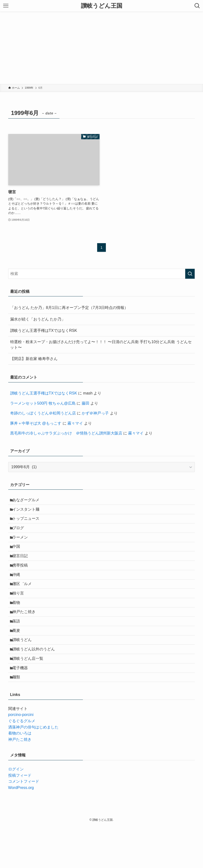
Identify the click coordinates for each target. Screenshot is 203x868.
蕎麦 (19, 661)
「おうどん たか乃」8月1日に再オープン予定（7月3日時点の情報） (69, 308)
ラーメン (23, 547)
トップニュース (29, 524)
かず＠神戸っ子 (95, 413)
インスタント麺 (29, 512)
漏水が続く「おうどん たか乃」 (38, 319)
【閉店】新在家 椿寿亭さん (34, 359)
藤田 (86, 403)
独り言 (21, 615)
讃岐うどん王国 (102, 6)
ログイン (16, 811)
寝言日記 (23, 570)
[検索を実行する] (190, 274)
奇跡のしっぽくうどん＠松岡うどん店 (43, 413)
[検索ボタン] (197, 6)
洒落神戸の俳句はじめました (33, 769)
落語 (19, 649)
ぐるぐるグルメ (22, 763)
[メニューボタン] (6, 6)
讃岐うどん (25, 672)
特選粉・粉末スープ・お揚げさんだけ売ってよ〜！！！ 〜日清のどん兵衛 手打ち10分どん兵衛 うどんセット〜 (101, 344)
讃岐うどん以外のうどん (36, 684)
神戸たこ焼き (27, 638)
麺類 (19, 718)
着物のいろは (20, 775)
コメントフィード (24, 823)
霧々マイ (75, 423)
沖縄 (19, 592)
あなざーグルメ (29, 501)
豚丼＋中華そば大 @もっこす (36, 423)
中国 (19, 558)
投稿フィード (20, 817)
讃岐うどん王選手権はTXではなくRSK (44, 331)
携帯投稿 (23, 581)
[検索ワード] (102, 274)
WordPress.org (21, 830)
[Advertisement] (101, 48)
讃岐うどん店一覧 (30, 695)
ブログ (21, 535)
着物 (19, 627)
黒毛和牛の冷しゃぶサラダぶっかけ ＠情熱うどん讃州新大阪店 (66, 433)
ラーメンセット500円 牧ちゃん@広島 (43, 403)
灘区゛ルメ (25, 604)
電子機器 (23, 706)
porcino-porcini (21, 757)
